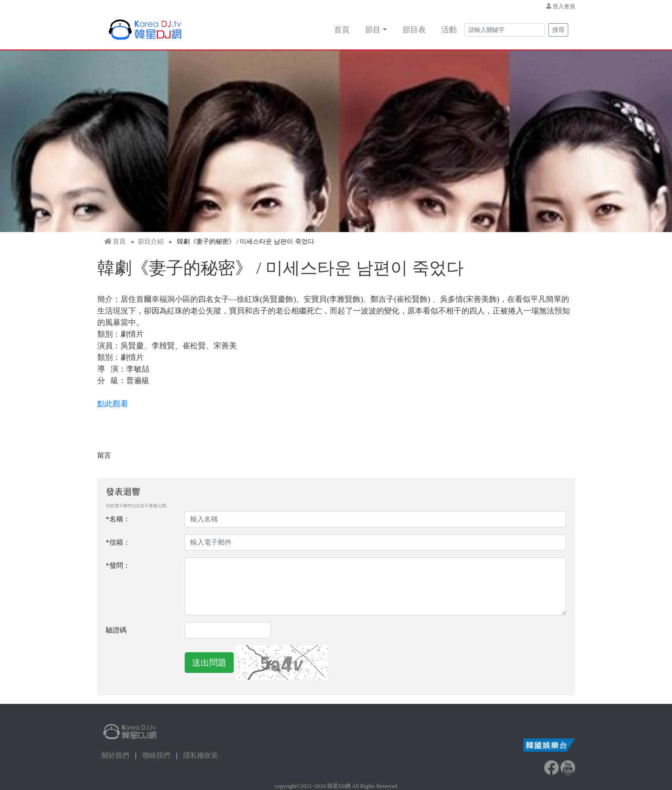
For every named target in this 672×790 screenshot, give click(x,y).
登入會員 (564, 6)
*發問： (118, 565)
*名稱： (118, 519)
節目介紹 (151, 242)
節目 (373, 30)
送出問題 (209, 663)
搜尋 (558, 30)
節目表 (414, 30)
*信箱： (118, 542)
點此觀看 (114, 404)
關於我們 (115, 755)
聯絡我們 (156, 755)
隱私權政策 (201, 755)
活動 (449, 30)
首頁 (342, 30)
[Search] (505, 30)
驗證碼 (116, 630)
